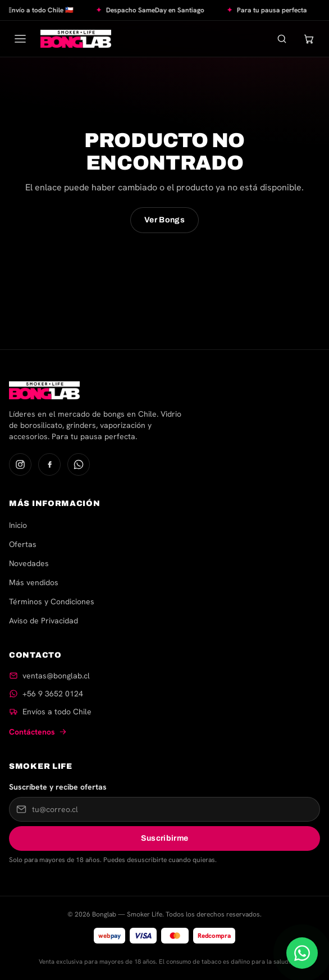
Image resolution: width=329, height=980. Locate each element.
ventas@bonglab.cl (56, 676)
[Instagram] (20, 464)
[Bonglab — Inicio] (76, 39)
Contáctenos (38, 732)
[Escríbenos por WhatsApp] (302, 953)
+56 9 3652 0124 (53, 694)
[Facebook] (49, 464)
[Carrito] (309, 39)
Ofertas (23, 544)
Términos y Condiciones (52, 601)
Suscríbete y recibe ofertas (58, 787)
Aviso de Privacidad (44, 621)
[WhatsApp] (79, 464)
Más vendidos (34, 582)
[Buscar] (282, 39)
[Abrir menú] (20, 39)
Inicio (18, 525)
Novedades (29, 563)
